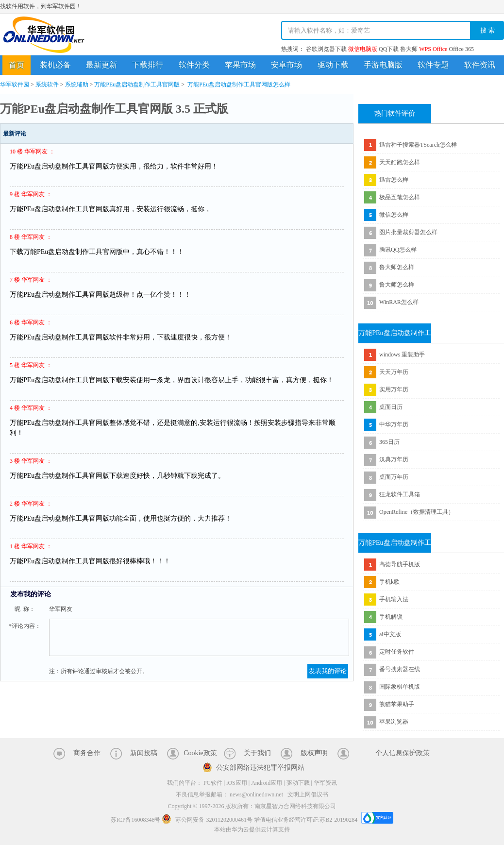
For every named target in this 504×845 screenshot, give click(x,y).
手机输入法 (394, 599)
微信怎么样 (394, 215)
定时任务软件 (397, 652)
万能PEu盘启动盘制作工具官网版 (137, 84)
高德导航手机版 (400, 564)
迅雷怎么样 (394, 180)
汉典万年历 (394, 459)
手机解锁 (391, 617)
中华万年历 (394, 424)
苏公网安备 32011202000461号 (208, 820)
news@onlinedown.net (256, 794)
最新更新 (101, 65)
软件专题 (433, 65)
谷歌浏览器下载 (326, 49)
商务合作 (87, 753)
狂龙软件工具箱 (400, 494)
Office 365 (461, 49)
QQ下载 (389, 49)
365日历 (389, 442)
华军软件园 (44, 35)
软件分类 (194, 65)
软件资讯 (480, 65)
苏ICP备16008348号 (136, 820)
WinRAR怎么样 (399, 302)
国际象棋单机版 (400, 687)
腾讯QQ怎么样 (398, 250)
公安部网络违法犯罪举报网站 (260, 768)
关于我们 (257, 753)
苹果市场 (240, 65)
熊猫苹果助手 (397, 704)
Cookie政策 (200, 753)
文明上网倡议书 (308, 794)
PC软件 (213, 783)
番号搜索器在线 (400, 669)
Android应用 (267, 783)
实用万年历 (394, 389)
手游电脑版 (383, 65)
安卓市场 (286, 65)
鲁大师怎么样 (397, 267)
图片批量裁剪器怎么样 (408, 232)
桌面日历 (391, 407)
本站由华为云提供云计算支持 (252, 829)
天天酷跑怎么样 (400, 162)
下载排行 (148, 65)
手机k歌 (389, 582)
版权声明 (314, 753)
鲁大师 (409, 49)
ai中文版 (390, 634)
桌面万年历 (394, 477)
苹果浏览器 (394, 722)
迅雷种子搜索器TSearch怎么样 (418, 145)
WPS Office (433, 49)
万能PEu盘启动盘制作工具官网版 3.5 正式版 (114, 109)
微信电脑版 (363, 49)
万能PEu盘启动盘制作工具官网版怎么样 (239, 84)
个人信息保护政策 (403, 753)
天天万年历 (394, 372)
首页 (17, 65)
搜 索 (487, 30)
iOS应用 (237, 783)
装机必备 (55, 65)
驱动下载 (333, 65)
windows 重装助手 (402, 355)
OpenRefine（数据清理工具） (417, 512)
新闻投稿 (144, 753)
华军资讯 (325, 783)
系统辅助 (77, 84)
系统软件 (47, 84)
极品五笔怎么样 (400, 197)
